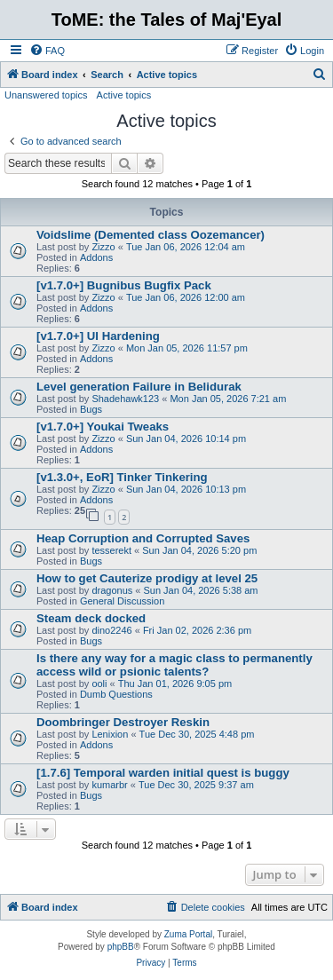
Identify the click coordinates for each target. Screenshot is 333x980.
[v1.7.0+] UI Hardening (98, 336)
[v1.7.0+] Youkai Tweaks (103, 427)
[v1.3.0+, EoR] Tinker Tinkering (122, 477)
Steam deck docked (91, 618)
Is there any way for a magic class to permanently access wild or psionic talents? (174, 665)
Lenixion (110, 734)
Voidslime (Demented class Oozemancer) (151, 235)
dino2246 (111, 630)
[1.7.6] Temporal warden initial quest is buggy (163, 773)
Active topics (124, 95)
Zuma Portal (188, 934)
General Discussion (122, 601)
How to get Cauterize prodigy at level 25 (147, 578)
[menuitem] (47, 51)
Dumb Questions (116, 694)
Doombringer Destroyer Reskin (123, 722)
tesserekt (111, 550)
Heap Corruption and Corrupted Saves (143, 538)
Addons (96, 257)
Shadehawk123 (125, 399)
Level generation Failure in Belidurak (139, 387)
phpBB (121, 947)
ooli (99, 684)
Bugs (91, 409)
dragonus (112, 590)
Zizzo (103, 247)
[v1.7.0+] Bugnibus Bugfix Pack (124, 285)
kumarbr (109, 785)
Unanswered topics (46, 95)
